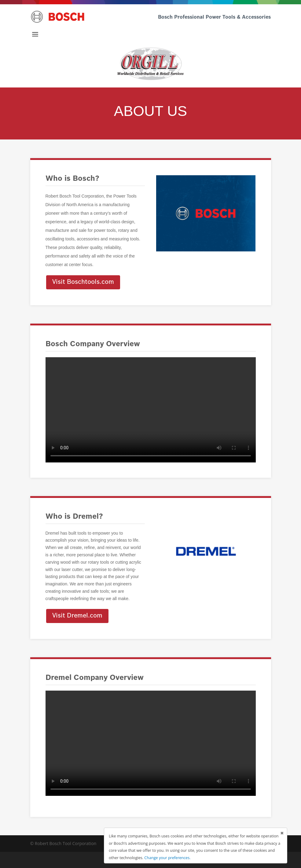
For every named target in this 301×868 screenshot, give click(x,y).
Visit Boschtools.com (83, 282)
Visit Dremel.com (77, 616)
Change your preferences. (167, 858)
